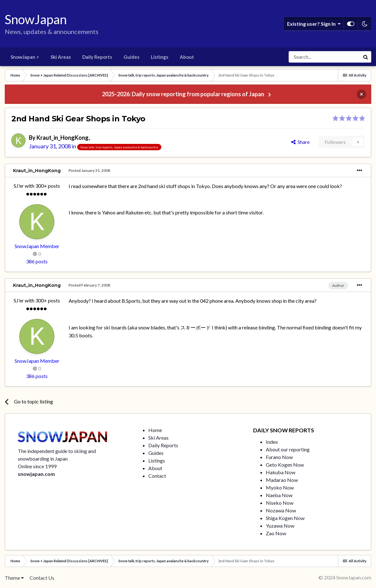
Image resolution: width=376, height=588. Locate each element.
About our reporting (288, 449)
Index (272, 442)
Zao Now (276, 533)
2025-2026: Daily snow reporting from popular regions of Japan (183, 94)
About (187, 57)
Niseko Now (280, 503)
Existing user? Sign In (314, 24)
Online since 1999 (37, 466)
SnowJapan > (25, 57)
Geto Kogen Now (285, 465)
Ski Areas (61, 57)
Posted (89, 170)
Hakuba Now (281, 472)
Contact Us (42, 578)
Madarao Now (282, 480)
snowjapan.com (36, 474)
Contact (157, 476)
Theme (14, 578)
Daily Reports (97, 57)
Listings (160, 57)
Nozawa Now (281, 510)
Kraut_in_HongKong (63, 138)
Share (300, 142)
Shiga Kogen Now (285, 518)
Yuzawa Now (280, 526)
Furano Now (279, 457)
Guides (131, 57)
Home (155, 430)
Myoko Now (280, 487)
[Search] (324, 57)
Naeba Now (279, 495)
